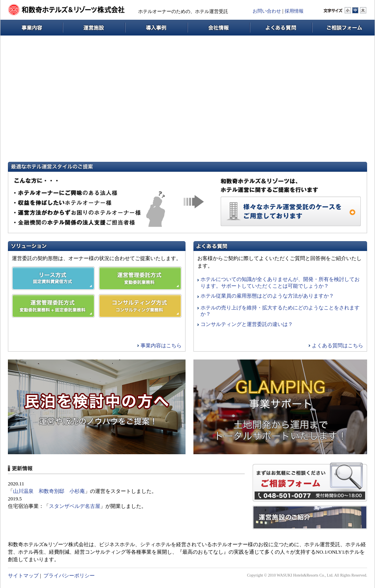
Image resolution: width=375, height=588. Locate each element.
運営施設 (94, 28)
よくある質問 (281, 28)
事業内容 (32, 28)
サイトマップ (23, 576)
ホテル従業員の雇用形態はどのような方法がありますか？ (267, 296)
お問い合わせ (267, 11)
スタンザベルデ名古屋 (75, 506)
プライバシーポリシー (69, 576)
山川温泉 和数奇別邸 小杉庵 (49, 491)
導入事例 (156, 28)
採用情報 (294, 11)
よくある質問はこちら (337, 346)
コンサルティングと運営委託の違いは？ (247, 324)
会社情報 (219, 28)
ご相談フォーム (343, 28)
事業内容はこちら (161, 346)
